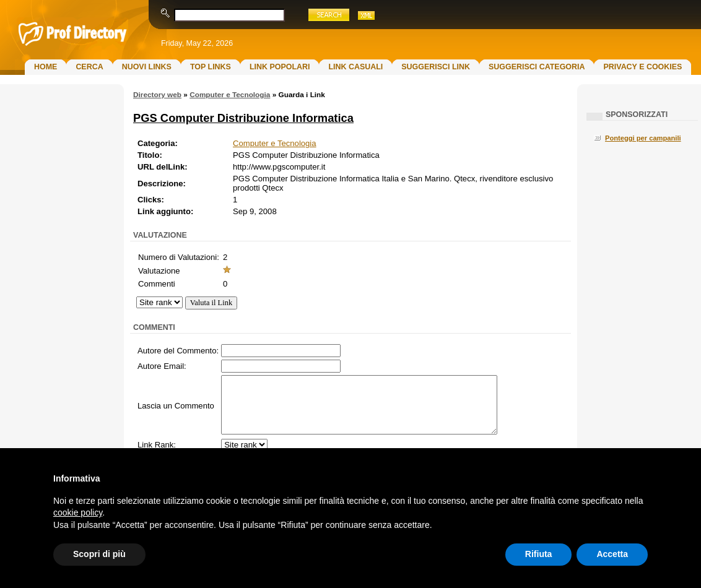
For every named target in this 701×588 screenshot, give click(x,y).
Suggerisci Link (436, 67)
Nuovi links (147, 67)
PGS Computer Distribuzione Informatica (243, 118)
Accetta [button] (612, 554)
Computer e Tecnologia (230, 95)
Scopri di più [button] (99, 554)
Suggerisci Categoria (537, 67)
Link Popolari (280, 67)
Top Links (211, 67)
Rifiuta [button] (539, 554)
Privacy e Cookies (642, 67)
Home (46, 67)
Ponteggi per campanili (643, 138)
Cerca (89, 67)
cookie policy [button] (78, 512)
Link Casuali (355, 67)
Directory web (157, 95)
